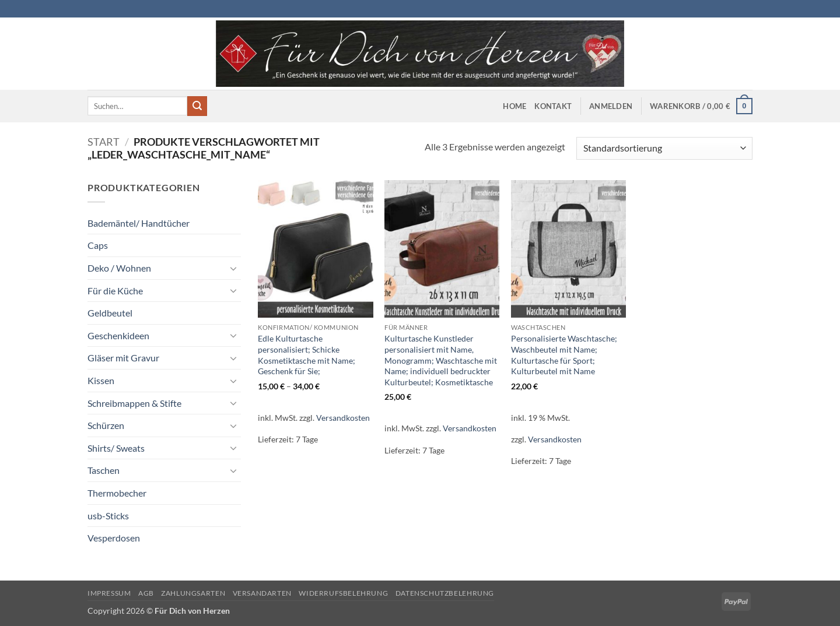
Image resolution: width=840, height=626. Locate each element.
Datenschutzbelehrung (445, 593)
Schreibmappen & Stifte (134, 403)
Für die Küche (115, 291)
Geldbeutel (110, 313)
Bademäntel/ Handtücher (139, 223)
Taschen (104, 470)
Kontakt (553, 106)
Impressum (109, 593)
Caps (98, 245)
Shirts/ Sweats (116, 448)
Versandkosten (343, 418)
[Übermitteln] (197, 106)
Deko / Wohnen (119, 268)
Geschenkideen (118, 335)
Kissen (101, 380)
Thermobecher (117, 493)
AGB (146, 593)
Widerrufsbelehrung (343, 593)
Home (514, 106)
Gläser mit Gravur (123, 358)
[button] (611, 106)
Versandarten (262, 593)
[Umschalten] (234, 268)
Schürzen (106, 425)
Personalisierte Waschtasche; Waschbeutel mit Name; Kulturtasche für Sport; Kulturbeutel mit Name (564, 355)
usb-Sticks (108, 516)
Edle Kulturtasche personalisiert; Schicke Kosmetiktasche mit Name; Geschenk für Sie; (307, 355)
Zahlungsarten (193, 593)
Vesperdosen (114, 538)
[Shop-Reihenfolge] (664, 148)
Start (104, 142)
